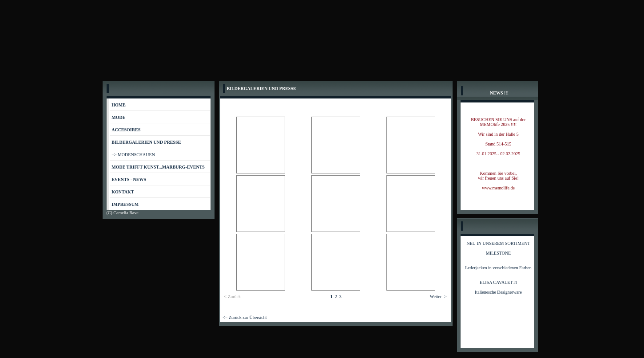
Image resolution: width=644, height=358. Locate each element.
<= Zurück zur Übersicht (244, 317)
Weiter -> (438, 297)
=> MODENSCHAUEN (133, 155)
